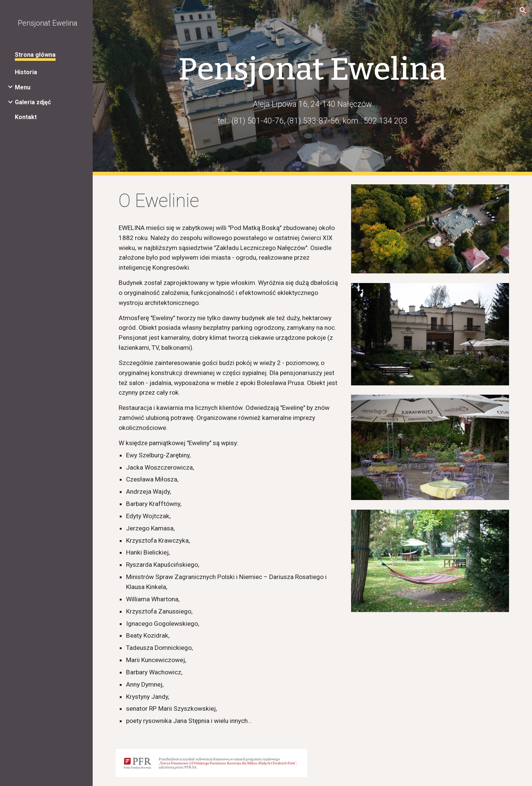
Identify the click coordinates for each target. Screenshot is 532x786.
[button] (523, 10)
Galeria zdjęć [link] (33, 102)
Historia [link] (26, 72)
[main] (313, 69)
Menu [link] (23, 87)
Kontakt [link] (26, 117)
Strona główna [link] (35, 55)
